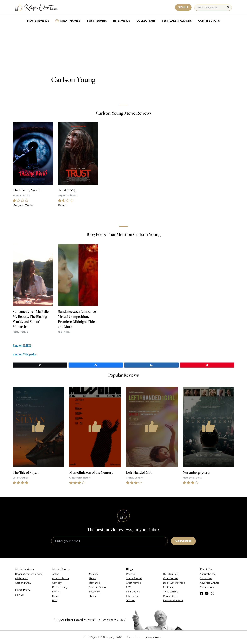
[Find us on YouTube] (207, 593)
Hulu (55, 600)
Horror (56, 596)
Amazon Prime (60, 578)
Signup (183, 7)
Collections (146, 21)
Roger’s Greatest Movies (29, 574)
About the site (208, 574)
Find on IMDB (22, 345)
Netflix (93, 578)
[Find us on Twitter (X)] (213, 593)
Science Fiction (97, 587)
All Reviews (21, 578)
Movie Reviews (38, 21)
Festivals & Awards (177, 21)
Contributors (209, 21)
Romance (94, 583)
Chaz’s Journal (134, 578)
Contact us (206, 578)
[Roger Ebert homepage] (36, 7)
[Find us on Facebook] (201, 593)
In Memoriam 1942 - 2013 (112, 620)
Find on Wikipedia (24, 354)
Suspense (94, 592)
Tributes (130, 600)
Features (168, 587)
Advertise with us (209, 583)
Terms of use (134, 637)
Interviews (122, 21)
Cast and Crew (23, 583)
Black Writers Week (174, 583)
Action (56, 574)
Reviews (131, 574)
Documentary (60, 587)
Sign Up (19, 595)
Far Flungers (133, 592)
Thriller (93, 596)
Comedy (57, 583)
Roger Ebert (170, 596)
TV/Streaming (97, 21)
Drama (56, 592)
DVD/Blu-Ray (170, 574)
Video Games (170, 578)
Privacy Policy (154, 637)
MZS (129, 587)
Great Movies (70, 21)
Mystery (93, 574)
